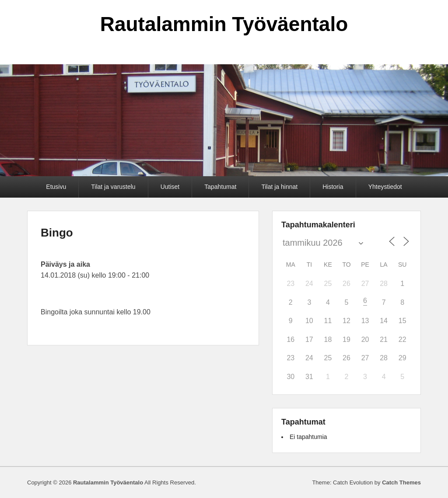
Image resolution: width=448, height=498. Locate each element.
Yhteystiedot (385, 187)
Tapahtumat (220, 187)
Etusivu (56, 187)
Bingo (57, 233)
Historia (333, 187)
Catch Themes (401, 482)
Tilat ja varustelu (113, 187)
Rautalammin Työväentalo (224, 24)
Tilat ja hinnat (279, 187)
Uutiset (170, 187)
